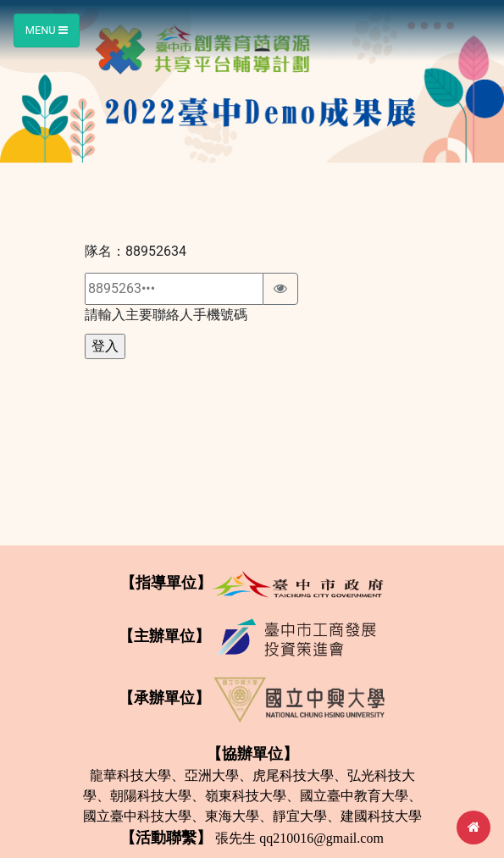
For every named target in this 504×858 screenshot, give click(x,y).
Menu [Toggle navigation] (47, 30)
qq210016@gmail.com (321, 838)
